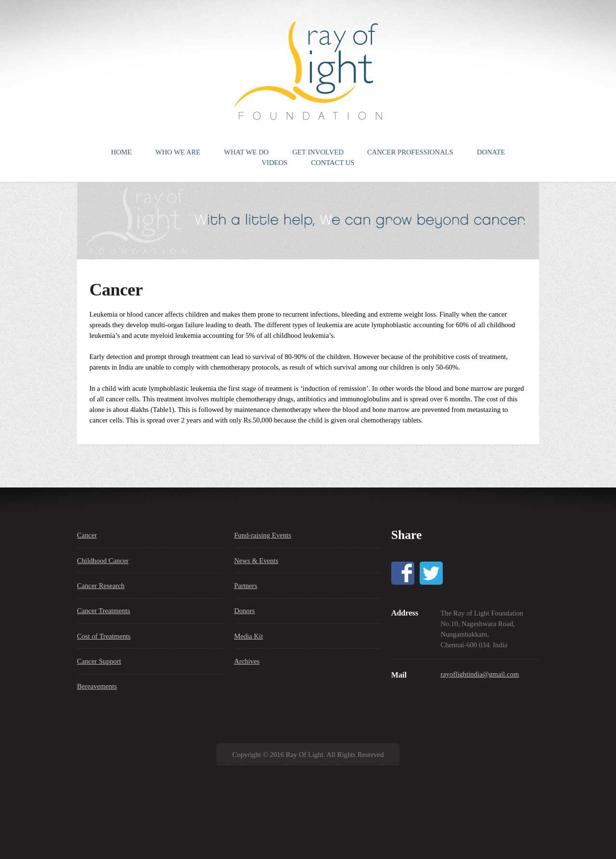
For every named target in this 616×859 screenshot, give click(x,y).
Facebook (403, 573)
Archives (247, 661)
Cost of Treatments (104, 636)
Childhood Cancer (103, 561)
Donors (244, 611)
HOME (122, 152)
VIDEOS (274, 163)
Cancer (87, 535)
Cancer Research (101, 586)
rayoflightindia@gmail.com (480, 674)
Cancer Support (99, 661)
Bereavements (97, 686)
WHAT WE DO (246, 152)
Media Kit (248, 636)
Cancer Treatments (103, 611)
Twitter (431, 573)
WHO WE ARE (178, 152)
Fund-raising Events (262, 535)
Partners (245, 586)
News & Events (256, 561)
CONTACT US (333, 163)
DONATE (491, 152)
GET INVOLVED (318, 152)
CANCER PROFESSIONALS (410, 152)
